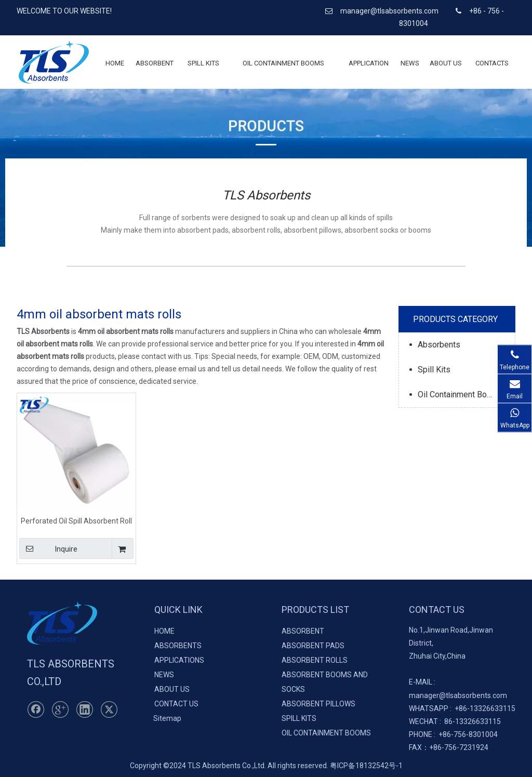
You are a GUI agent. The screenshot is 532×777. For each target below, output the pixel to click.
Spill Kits (434, 370)
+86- (462, 708)
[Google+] (60, 709)
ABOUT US (172, 689)
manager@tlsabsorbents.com (390, 11)
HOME (164, 631)
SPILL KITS (299, 718)
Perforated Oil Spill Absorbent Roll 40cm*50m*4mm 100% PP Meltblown (76, 521)
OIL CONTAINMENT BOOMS (326, 733)
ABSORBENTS (178, 646)
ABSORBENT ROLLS (315, 660)
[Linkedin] (85, 709)
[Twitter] (109, 709)
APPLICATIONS (179, 660)
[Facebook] (36, 709)
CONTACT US (176, 704)
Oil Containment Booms (460, 394)
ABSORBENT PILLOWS (318, 704)
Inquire (48, 548)
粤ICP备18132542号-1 (366, 766)
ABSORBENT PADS (313, 646)
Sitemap (167, 718)
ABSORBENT (303, 631)
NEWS (164, 675)
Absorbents (439, 345)
